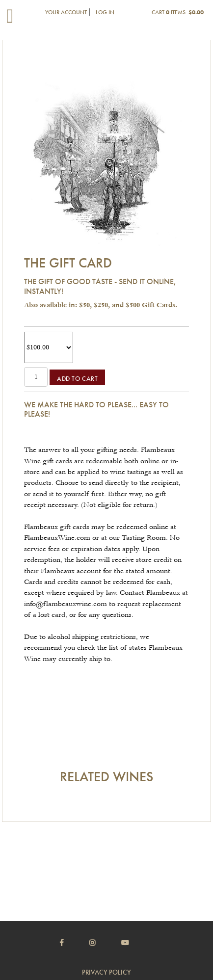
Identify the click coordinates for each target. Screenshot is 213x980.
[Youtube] (137, 943)
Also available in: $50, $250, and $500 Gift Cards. (101, 305)
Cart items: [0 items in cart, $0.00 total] (178, 12)
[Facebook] (74, 943)
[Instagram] (105, 943)
